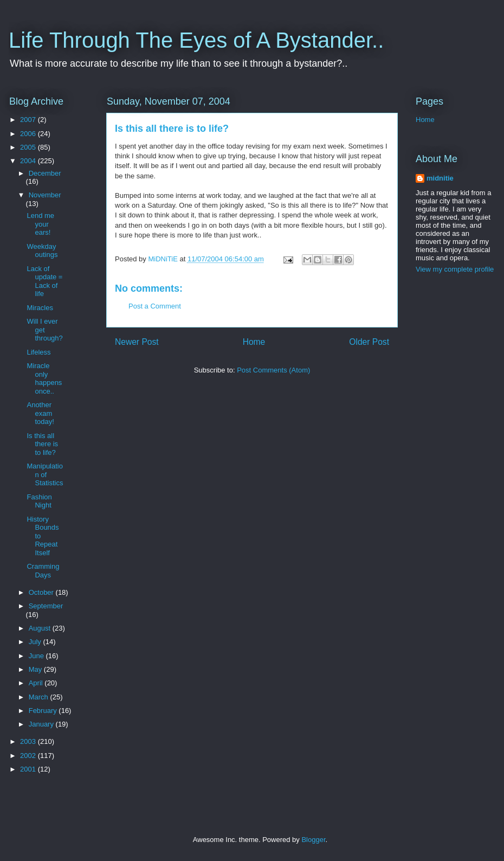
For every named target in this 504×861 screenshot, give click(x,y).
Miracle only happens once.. (44, 378)
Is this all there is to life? (42, 444)
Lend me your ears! (40, 224)
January (42, 724)
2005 (29, 147)
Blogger (313, 840)
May (36, 669)
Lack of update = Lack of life (44, 281)
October (42, 592)
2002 (29, 756)
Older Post (369, 342)
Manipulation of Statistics (45, 474)
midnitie (440, 178)
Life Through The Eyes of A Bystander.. (196, 40)
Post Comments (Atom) (273, 370)
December (45, 173)
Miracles (40, 308)
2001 (29, 769)
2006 (29, 134)
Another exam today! (40, 413)
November (45, 195)
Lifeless (38, 352)
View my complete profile (455, 269)
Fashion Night (39, 501)
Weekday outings (42, 251)
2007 (29, 120)
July (36, 642)
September (46, 606)
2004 (29, 161)
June (37, 656)
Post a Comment (155, 306)
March (40, 697)
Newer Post (137, 342)
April (37, 683)
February (44, 711)
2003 (29, 741)
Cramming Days (43, 571)
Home (254, 342)
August (41, 628)
